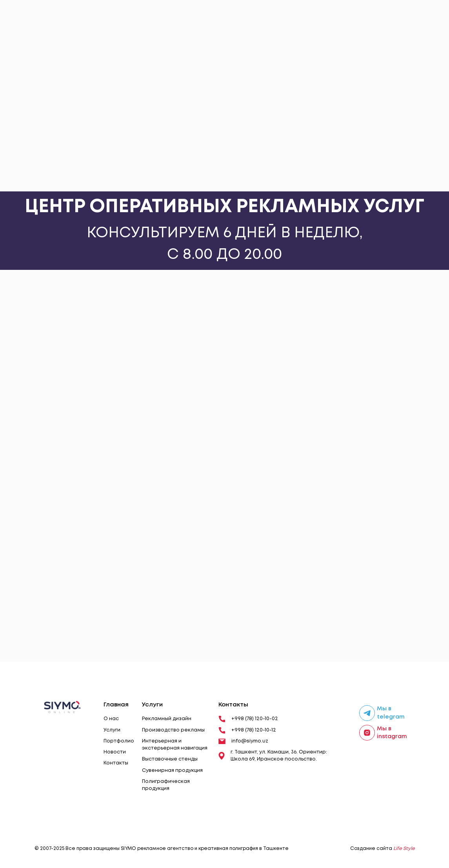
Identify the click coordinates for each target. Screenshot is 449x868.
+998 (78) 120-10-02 (248, 719)
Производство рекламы (173, 730)
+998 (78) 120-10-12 (247, 730)
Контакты (116, 763)
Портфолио (119, 741)
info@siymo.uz (243, 741)
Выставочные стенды (170, 759)
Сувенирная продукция (172, 771)
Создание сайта (383, 849)
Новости (115, 752)
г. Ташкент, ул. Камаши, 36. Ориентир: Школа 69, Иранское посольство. (273, 756)
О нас (111, 719)
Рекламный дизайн (167, 719)
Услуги (112, 730)
